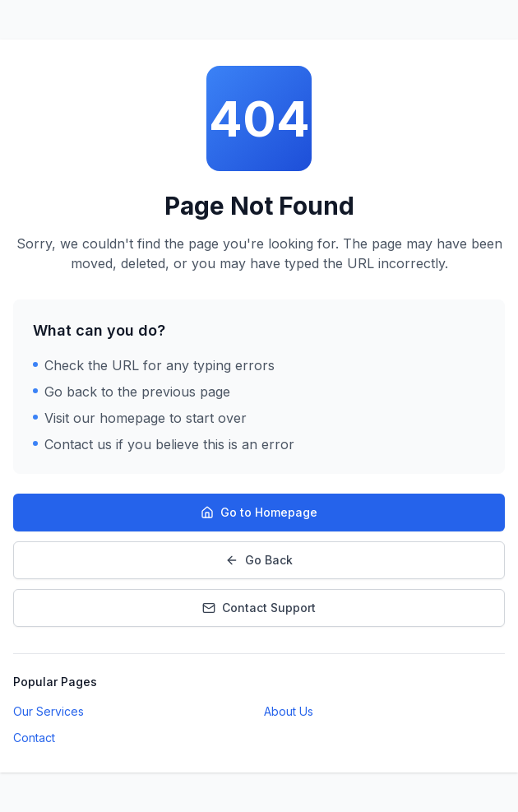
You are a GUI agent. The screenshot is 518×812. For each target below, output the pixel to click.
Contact (34, 738)
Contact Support (259, 608)
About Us (289, 711)
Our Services (49, 711)
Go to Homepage (259, 512)
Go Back (259, 560)
